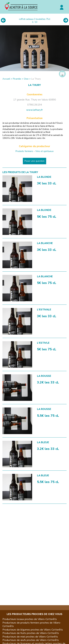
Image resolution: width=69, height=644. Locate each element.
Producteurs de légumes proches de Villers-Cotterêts (33, 630)
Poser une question (34, 161)
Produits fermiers (24, 151)
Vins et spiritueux (44, 151)
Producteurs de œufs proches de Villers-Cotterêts (31, 640)
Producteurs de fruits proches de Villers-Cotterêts (31, 633)
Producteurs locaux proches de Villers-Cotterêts (30, 619)
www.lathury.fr (34, 110)
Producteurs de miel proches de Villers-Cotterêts (30, 637)
